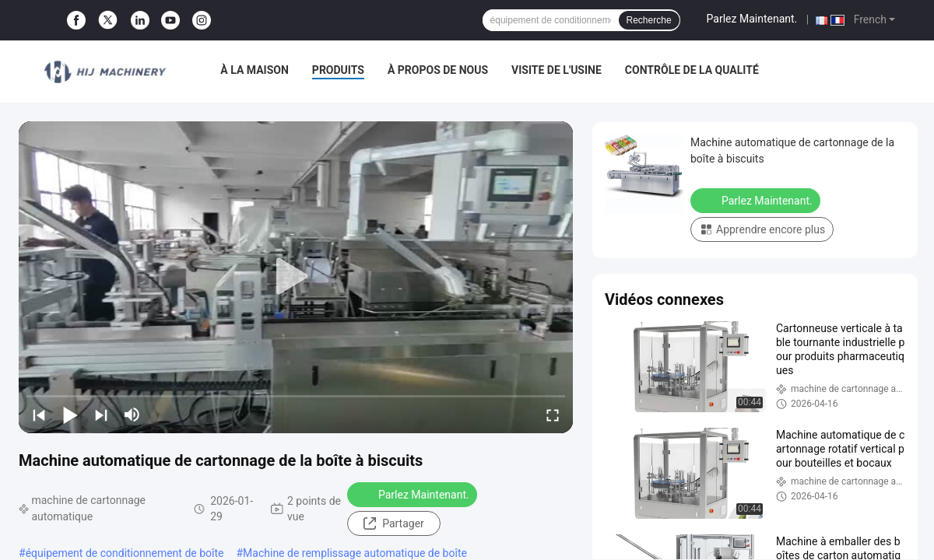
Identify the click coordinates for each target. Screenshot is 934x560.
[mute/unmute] (132, 415)
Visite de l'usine (557, 70)
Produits (338, 70)
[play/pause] (70, 415)
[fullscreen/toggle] (553, 415)
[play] (296, 277)
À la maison (255, 70)
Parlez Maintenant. (752, 19)
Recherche (649, 20)
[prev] (39, 415)
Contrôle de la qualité (692, 70)
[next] (101, 415)
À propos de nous (438, 70)
